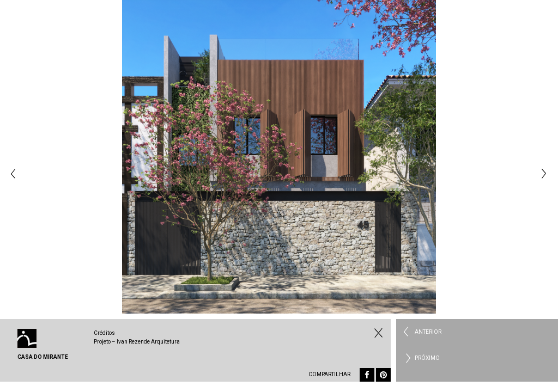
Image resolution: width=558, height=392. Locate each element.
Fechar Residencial (377, 333)
